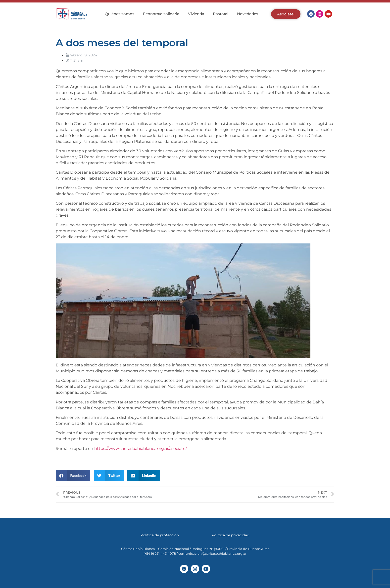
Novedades (248, 14)
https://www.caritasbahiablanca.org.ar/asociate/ (140, 449)
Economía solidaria (161, 14)
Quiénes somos (120, 14)
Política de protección (160, 535)
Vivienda (196, 14)
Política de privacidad (230, 535)
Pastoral (221, 14)
